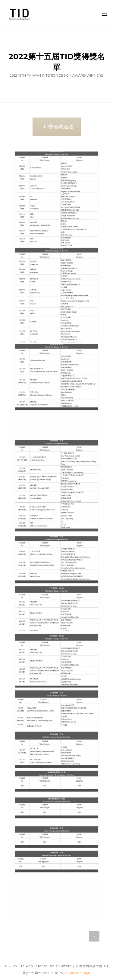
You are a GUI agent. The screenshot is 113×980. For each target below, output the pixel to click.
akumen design (77, 973)
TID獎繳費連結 (57, 127)
